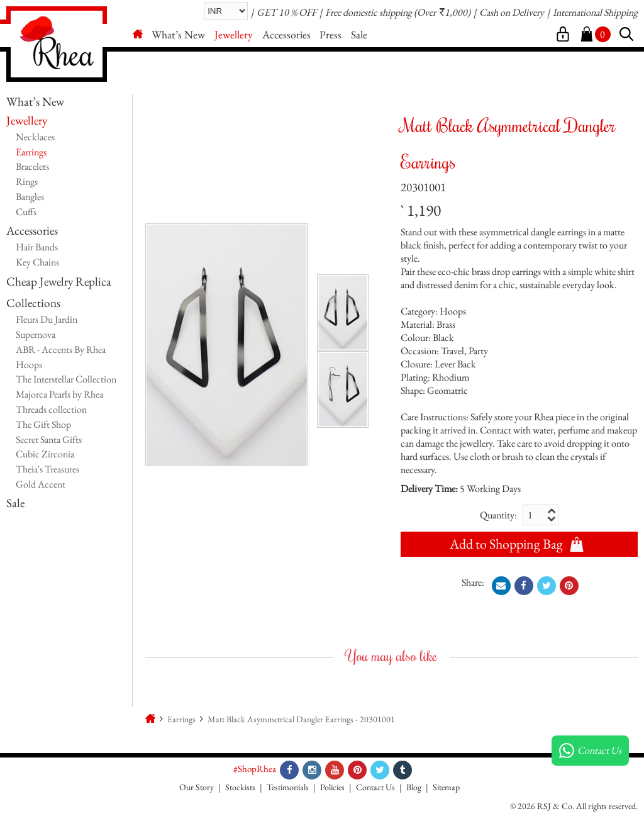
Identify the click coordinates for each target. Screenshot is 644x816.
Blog (414, 787)
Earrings (31, 152)
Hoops (29, 365)
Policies (332, 787)
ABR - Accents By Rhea (61, 349)
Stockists (240, 787)
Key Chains (37, 262)
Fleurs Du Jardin (47, 319)
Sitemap (446, 787)
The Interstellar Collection (66, 379)
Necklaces (35, 137)
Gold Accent (41, 484)
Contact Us (375, 787)
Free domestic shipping (369, 12)
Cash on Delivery (512, 12)
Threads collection (51, 409)
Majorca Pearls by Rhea (59, 394)
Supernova (36, 334)
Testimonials (288, 787)
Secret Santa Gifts (49, 439)
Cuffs (26, 212)
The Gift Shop (43, 424)
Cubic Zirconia (45, 454)
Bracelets (32, 166)
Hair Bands (37, 247)
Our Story (197, 787)
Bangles (30, 197)
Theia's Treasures (47, 469)
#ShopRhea (255, 768)
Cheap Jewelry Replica (59, 282)
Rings (27, 182)
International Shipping (595, 12)
